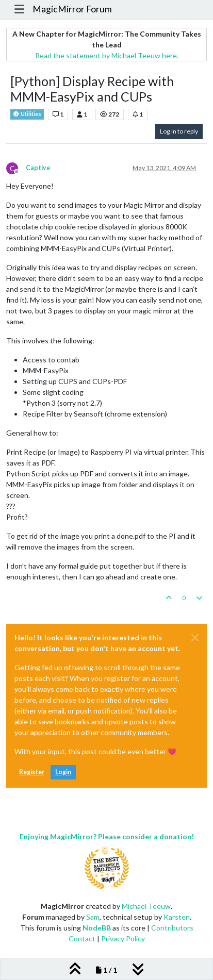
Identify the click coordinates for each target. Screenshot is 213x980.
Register (32, 772)
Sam (93, 917)
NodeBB (97, 928)
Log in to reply (179, 131)
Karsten (177, 917)
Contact (82, 939)
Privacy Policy (123, 939)
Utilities (27, 114)
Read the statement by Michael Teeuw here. (107, 55)
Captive (38, 168)
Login (63, 772)
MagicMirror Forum (72, 9)
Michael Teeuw (146, 906)
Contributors (172, 928)
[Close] (195, 638)
